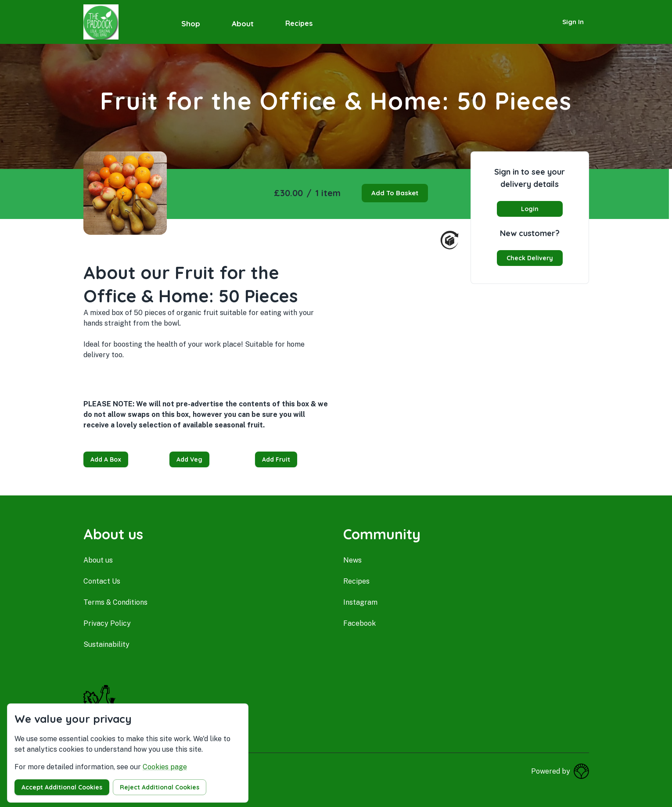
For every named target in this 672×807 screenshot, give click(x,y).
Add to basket (395, 193)
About (243, 23)
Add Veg (189, 459)
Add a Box (106, 459)
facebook (359, 623)
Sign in (573, 22)
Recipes (299, 23)
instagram (360, 602)
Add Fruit (276, 459)
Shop (191, 23)
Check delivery (530, 258)
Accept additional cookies (62, 787)
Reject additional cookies (160, 787)
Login (530, 209)
